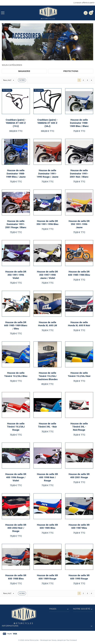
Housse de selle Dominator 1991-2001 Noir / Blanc (79, 174)
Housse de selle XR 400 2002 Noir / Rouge (16, 528)
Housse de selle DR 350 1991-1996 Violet (16, 275)
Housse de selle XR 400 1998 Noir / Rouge (47, 477)
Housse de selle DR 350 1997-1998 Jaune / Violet (47, 275)
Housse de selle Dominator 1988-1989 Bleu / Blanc (79, 123)
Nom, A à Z (9, 80)
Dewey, (54, 640)
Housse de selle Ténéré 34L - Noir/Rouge (79, 427)
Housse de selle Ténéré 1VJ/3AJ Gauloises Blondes (47, 376)
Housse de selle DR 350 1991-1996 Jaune (79, 224)
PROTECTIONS (71, 71)
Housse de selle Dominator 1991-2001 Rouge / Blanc (16, 224)
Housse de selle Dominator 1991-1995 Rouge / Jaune (47, 174)
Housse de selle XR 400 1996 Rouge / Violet (16, 477)
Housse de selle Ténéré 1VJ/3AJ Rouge (16, 427)
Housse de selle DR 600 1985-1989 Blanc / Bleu (16, 325)
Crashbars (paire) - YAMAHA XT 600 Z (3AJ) (47, 123)
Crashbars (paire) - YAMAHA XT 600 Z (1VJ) (16, 123)
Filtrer (22, 80)
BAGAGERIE (24, 71)
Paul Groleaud (72, 640)
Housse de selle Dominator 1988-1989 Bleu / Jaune (16, 174)
